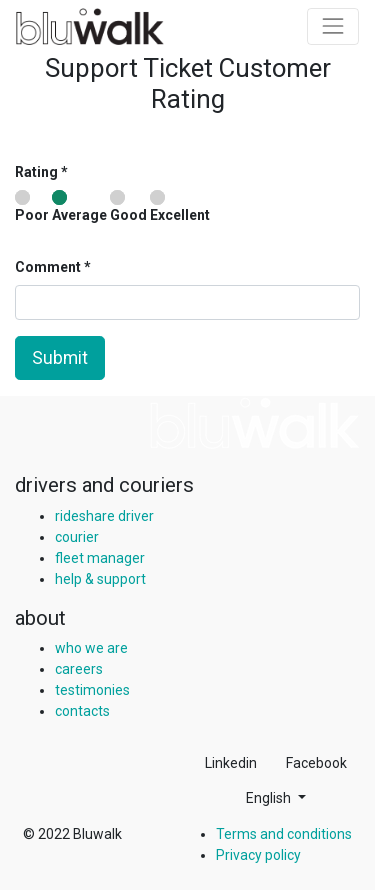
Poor (32, 206)
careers (79, 669)
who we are (91, 648)
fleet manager (100, 558)
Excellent (180, 206)
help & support (100, 579)
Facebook (316, 763)
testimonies (92, 690)
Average (79, 206)
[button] (276, 798)
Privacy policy (258, 855)
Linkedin (231, 763)
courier (77, 537)
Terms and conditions (284, 834)
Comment (49, 267)
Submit (60, 358)
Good (128, 206)
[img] (255, 423)
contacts (82, 711)
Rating (36, 172)
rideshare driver (104, 516)
